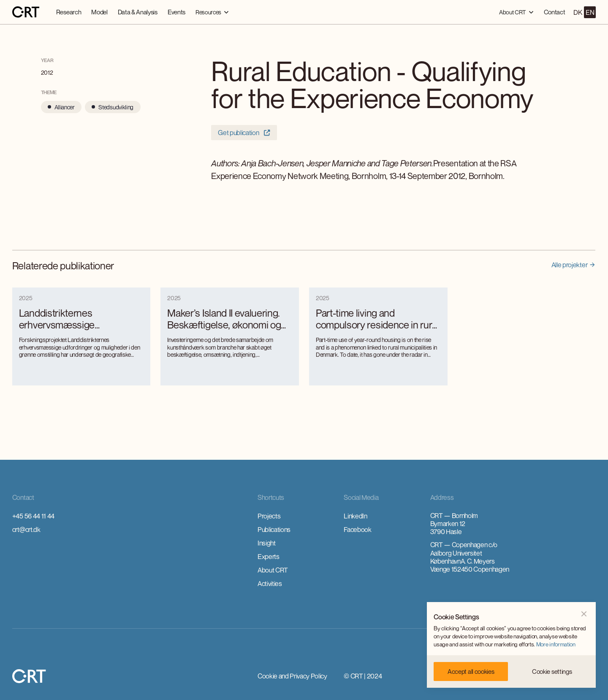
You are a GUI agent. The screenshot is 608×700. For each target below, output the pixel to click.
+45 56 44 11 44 (33, 516)
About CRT (273, 570)
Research (69, 12)
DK (578, 12)
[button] (212, 12)
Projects (269, 516)
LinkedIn (355, 516)
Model (99, 12)
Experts (269, 556)
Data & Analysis (138, 12)
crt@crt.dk (26, 529)
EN (590, 12)
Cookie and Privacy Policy (292, 676)
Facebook (357, 529)
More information (556, 644)
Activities (270, 583)
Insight (267, 543)
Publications (274, 529)
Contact (555, 12)
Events (176, 12)
